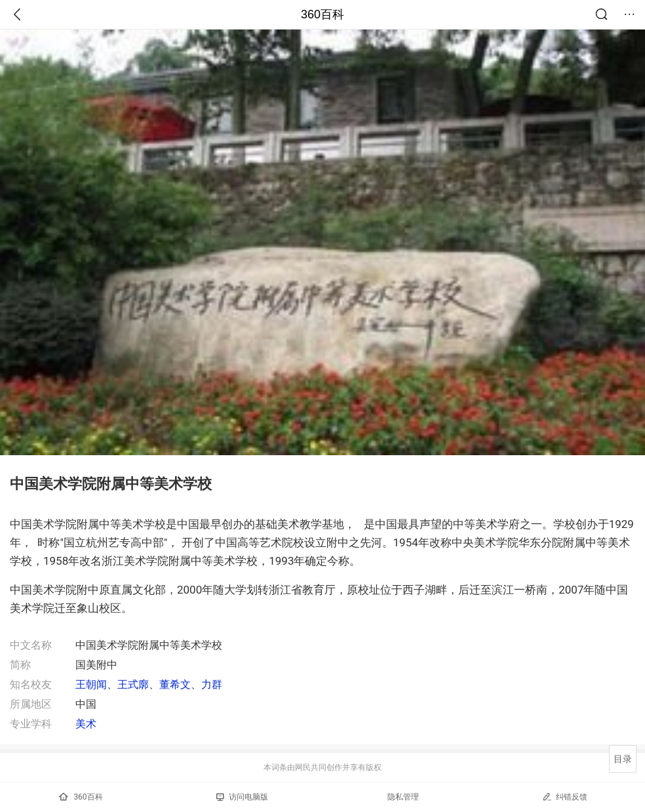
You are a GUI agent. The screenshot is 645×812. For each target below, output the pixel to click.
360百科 (322, 14)
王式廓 (133, 684)
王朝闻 (91, 684)
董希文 (175, 684)
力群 (212, 684)
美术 (86, 724)
